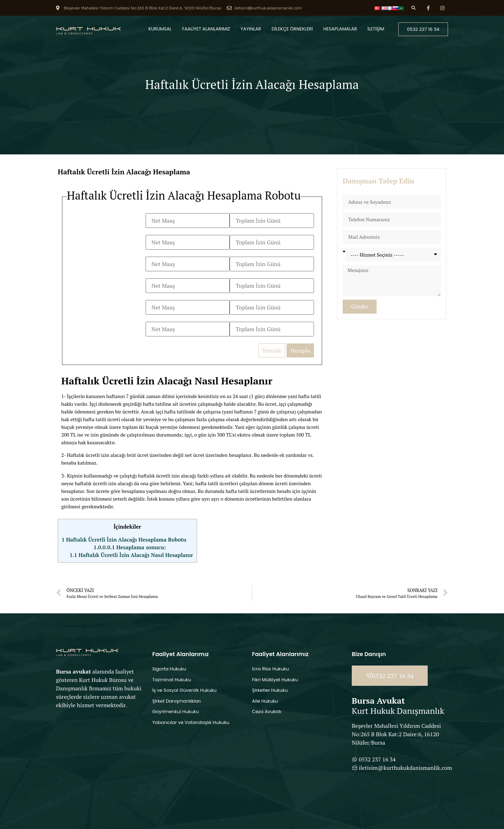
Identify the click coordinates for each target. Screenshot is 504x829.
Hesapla (300, 350)
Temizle (272, 350)
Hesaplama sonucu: (130, 547)
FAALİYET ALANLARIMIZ (206, 29)
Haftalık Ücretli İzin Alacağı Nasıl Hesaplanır (131, 555)
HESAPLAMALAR (340, 29)
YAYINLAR (251, 29)
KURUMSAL (160, 29)
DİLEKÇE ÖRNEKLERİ (292, 29)
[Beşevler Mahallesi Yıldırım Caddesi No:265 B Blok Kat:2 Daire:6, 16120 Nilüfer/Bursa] (102, 761)
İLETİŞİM (376, 29)
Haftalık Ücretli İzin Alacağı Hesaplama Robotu (124, 539)
